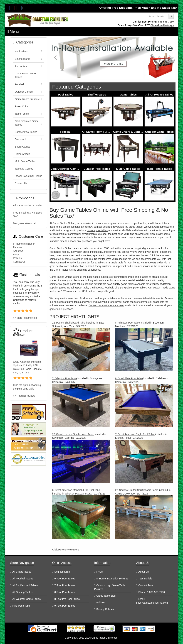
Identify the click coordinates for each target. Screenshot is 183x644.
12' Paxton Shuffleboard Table (69, 323)
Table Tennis (29, 114)
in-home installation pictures (77, 259)
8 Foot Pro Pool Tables (67, 599)
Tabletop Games (24, 169)
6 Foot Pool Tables (65, 579)
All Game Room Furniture (98, 132)
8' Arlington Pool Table (128, 323)
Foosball (65, 132)
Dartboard (29, 139)
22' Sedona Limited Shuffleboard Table (137, 490)
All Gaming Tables (22, 592)
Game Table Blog (106, 596)
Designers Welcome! (25, 223)
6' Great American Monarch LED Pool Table (76, 490)
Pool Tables (66, 95)
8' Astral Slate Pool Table (129, 378)
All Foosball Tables (23, 579)
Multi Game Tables (128, 169)
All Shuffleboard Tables (25, 585)
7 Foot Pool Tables (65, 585)
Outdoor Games (29, 92)
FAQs (16, 254)
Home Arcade (22, 154)
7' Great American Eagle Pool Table (135, 434)
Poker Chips (22, 106)
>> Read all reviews (24, 396)
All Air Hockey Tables (159, 95)
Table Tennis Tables (159, 169)
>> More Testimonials (25, 318)
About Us (18, 251)
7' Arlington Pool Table (65, 378)
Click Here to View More (66, 550)
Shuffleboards (97, 95)
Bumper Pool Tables (97, 169)
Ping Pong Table (21, 606)
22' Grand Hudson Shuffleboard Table (73, 434)
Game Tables (128, 95)
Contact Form (146, 585)
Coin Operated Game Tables (69, 169)
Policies (17, 258)
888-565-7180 (166, 22)
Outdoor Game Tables (159, 132)
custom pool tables (97, 230)
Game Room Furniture (29, 99)
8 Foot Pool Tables (65, 592)
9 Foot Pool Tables (65, 606)
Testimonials (145, 579)
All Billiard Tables (22, 572)
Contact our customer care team (107, 305)
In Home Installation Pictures (112, 579)
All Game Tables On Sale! (27, 205)
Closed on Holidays (162, 25)
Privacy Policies (105, 609)
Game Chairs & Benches (129, 132)
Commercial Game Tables (25, 75)
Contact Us (21, 183)
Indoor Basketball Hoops (29, 176)
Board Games (23, 147)
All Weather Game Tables (26, 599)
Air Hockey (29, 66)
